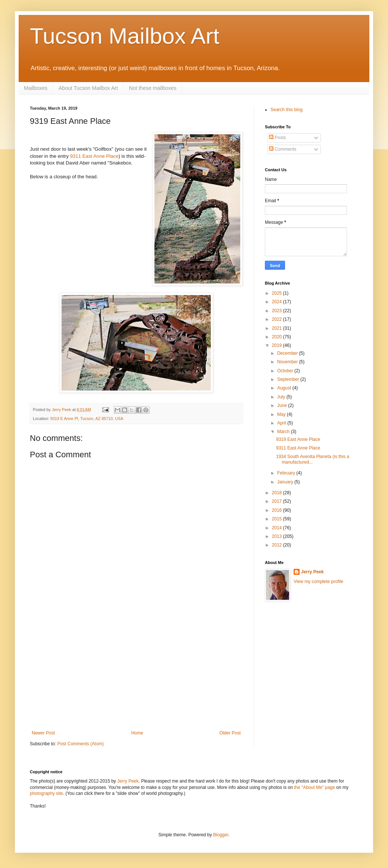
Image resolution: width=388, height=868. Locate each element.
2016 (278, 510)
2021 (278, 328)
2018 (278, 493)
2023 (278, 311)
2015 (278, 519)
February (287, 473)
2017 (278, 501)
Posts (277, 138)
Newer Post (43, 733)
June (283, 405)
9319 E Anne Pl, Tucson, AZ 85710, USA (87, 419)
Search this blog (287, 110)
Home (137, 733)
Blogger (221, 835)
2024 (278, 302)
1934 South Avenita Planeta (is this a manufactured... (313, 459)
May (282, 414)
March (284, 432)
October (286, 371)
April (282, 423)
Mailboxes (36, 88)
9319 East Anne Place (298, 439)
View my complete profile (318, 582)
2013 (278, 536)
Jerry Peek (312, 572)
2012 (278, 545)
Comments (283, 149)
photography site (46, 793)
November (288, 362)
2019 (278, 345)
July (282, 397)
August (285, 388)
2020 (278, 337)
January (286, 482)
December (288, 353)
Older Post (230, 733)
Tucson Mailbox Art (125, 36)
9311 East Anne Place (94, 156)
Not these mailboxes (153, 88)
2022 (278, 319)
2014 (278, 528)
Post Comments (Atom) (80, 744)
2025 (278, 293)
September (289, 379)
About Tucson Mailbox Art (88, 88)
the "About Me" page (315, 787)
